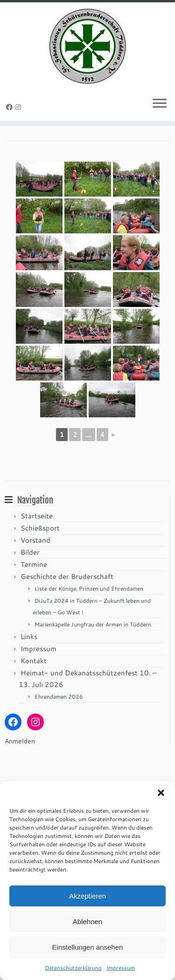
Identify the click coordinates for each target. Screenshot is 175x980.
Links (29, 682)
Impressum (121, 968)
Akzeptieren (87, 896)
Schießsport (40, 574)
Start (12, 144)
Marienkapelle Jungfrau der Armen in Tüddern (93, 670)
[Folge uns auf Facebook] (11, 109)
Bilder (30, 598)
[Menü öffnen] (160, 106)
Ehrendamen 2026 (59, 742)
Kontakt (34, 706)
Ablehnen (87, 922)
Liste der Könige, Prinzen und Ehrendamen (89, 634)
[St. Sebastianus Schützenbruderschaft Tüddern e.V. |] (87, 47)
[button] (161, 793)
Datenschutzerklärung (73, 968)
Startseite (37, 561)
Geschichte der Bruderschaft (67, 622)
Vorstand (35, 586)
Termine (34, 610)
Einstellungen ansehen (88, 947)
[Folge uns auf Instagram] (20, 109)
